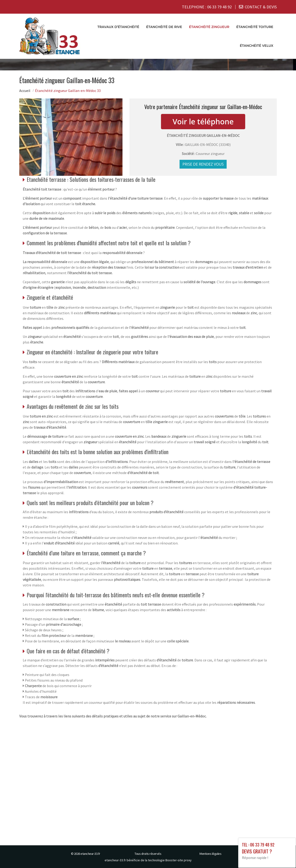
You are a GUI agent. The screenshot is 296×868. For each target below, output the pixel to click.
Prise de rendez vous (203, 164)
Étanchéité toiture (255, 27)
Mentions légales (210, 854)
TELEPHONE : (207, 7)
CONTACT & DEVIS (261, 7)
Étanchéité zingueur (209, 27)
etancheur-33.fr (90, 854)
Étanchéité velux (257, 46)
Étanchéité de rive (164, 27)
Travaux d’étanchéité (118, 27)
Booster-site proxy (179, 860)
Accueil (25, 91)
